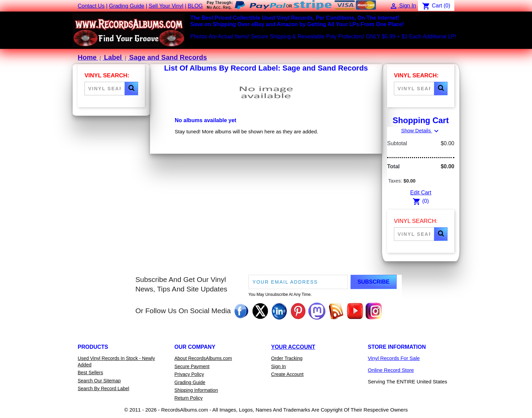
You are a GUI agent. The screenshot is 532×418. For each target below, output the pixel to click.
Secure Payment (192, 366)
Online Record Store (391, 370)
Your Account (293, 347)
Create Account (287, 374)
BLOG (195, 6)
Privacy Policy (189, 374)
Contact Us (91, 6)
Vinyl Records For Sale (394, 358)
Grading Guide (127, 6)
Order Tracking (287, 358)
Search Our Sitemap (99, 381)
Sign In (279, 366)
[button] (131, 89)
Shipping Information (196, 390)
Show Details (421, 130)
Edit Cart (421, 193)
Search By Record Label (103, 388)
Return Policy (188, 398)
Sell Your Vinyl (166, 6)
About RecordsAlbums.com (203, 358)
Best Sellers (90, 373)
